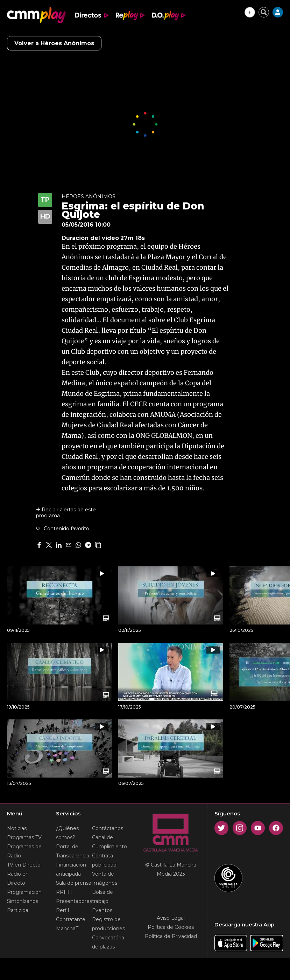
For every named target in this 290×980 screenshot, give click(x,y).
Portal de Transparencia (73, 851)
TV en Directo (24, 865)
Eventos (102, 910)
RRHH (64, 892)
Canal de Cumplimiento (109, 842)
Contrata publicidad (104, 860)
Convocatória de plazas (108, 942)
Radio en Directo (18, 878)
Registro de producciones (108, 924)
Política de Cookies (171, 927)
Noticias (17, 828)
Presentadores (74, 901)
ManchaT (67, 929)
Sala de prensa (74, 883)
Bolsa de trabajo (102, 897)
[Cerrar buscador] (264, 12)
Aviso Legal (171, 918)
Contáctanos (108, 828)
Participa (18, 910)
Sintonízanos (23, 901)
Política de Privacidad (171, 936)
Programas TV (24, 837)
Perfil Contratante (71, 915)
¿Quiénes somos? (67, 833)
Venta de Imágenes (105, 878)
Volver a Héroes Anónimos (54, 43)
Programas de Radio (24, 851)
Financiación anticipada (71, 869)
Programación (24, 892)
